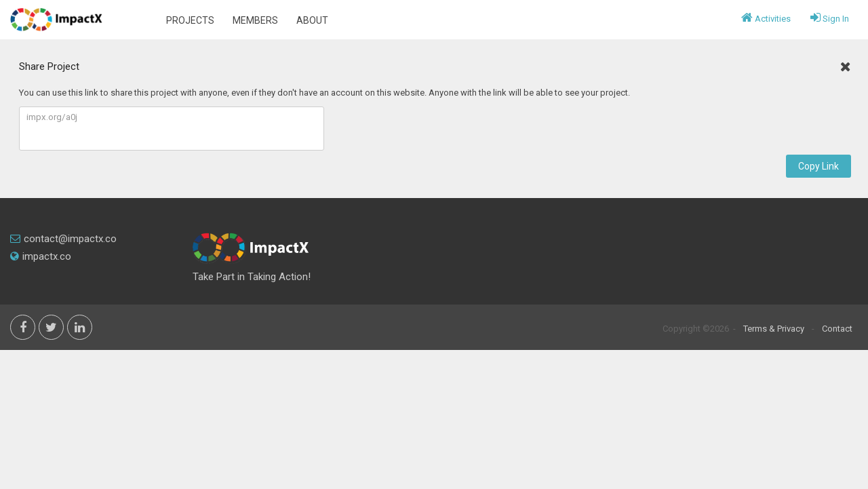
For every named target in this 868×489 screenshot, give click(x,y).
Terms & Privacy (774, 329)
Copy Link (818, 166)
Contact (837, 329)
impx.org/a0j (172, 129)
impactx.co (41, 256)
